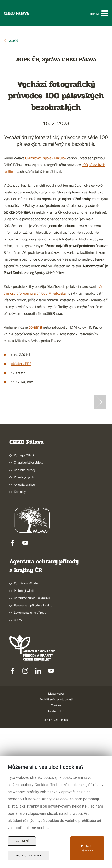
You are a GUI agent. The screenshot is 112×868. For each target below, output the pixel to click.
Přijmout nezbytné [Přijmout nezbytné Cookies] (29, 856)
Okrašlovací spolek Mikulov (46, 158)
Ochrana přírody (25, 610)
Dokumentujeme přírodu (30, 753)
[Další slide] (100, 472)
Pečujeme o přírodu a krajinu (33, 746)
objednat (36, 327)
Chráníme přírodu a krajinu (32, 738)
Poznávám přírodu (26, 723)
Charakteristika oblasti (29, 603)
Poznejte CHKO (24, 595)
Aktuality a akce (24, 625)
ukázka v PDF (21, 364)
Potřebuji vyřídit (24, 617)
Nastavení (22, 841)
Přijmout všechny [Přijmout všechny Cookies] (87, 848)
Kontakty (20, 632)
